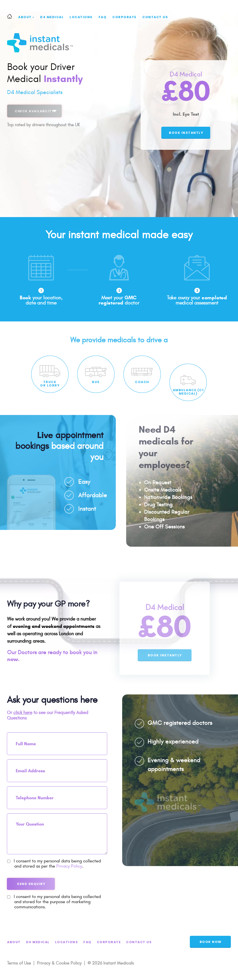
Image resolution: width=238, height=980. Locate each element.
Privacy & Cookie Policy (59, 963)
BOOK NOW (211, 942)
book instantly (186, 133)
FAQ (103, 17)
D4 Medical (52, 17)
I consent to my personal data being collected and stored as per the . (54, 864)
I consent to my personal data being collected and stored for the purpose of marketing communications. (54, 902)
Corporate (124, 17)
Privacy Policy (69, 866)
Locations (81, 17)
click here (23, 713)
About (26, 17)
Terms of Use (19, 963)
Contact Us (155, 17)
